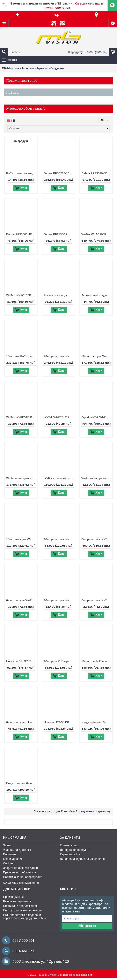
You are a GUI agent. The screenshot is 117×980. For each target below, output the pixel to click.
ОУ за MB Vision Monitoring (21, 883)
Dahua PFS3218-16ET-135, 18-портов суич (59, 173)
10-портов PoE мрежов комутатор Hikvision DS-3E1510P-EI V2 (97, 661)
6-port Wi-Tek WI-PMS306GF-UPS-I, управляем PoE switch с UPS (97, 417)
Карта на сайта (70, 854)
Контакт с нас (69, 845)
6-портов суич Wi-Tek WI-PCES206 (22, 600)
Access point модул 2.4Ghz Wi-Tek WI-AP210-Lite (97, 295)
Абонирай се (87, 926)
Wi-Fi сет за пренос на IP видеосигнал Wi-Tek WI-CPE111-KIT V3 (97, 478)
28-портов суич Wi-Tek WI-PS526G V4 (59, 356)
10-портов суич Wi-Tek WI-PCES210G (59, 539)
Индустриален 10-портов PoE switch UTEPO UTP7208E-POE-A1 (97, 722)
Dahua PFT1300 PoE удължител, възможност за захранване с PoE (59, 234)
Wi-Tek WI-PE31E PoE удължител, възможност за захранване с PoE (59, 417)
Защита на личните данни (20, 868)
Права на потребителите (20, 872)
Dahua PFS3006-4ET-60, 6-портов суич (22, 234)
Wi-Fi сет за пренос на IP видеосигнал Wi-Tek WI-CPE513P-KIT (59, 478)
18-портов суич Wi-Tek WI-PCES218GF (97, 356)
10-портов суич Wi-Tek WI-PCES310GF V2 (22, 539)
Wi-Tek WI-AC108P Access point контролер (97, 234)
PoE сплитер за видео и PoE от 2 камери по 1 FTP (22, 173)
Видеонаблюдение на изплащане (82, 859)
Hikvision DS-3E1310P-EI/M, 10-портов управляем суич (22, 661)
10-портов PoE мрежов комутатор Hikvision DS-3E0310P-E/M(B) (59, 661)
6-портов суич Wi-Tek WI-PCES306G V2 (97, 539)
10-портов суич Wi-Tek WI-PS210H (59, 600)
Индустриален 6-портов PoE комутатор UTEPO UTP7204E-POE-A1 (22, 783)
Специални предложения (20, 906)
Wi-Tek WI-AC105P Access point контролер (22, 295)
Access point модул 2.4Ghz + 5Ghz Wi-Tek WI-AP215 (59, 295)
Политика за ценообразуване (23, 877)
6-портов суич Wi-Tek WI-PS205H (97, 600)
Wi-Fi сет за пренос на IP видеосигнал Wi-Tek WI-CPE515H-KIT (22, 478)
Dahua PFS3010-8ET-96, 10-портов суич (97, 173)
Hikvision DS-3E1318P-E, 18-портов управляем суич (59, 722)
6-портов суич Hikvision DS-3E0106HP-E (22, 722)
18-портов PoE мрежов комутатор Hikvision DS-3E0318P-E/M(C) (22, 356)
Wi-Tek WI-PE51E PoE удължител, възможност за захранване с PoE (22, 417)
